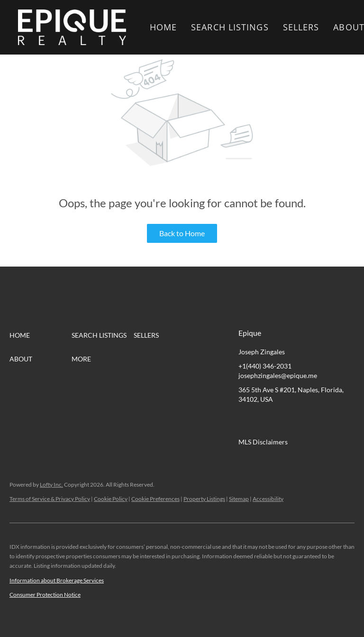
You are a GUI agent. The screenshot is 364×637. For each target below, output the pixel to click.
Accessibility (268, 499)
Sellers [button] (301, 27)
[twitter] (283, 421)
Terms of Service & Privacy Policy (50, 499)
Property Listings (204, 499)
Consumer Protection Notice (45, 595)
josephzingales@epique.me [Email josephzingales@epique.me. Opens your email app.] (278, 375)
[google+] (340, 421)
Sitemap (239, 499)
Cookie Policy (111, 499)
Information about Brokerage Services (57, 580)
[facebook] (246, 421)
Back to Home (182, 233)
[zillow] (302, 421)
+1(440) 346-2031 (265, 366)
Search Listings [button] (230, 27)
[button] (72, 27)
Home (163, 27)
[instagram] (321, 421)
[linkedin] (264, 421)
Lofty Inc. (51, 485)
